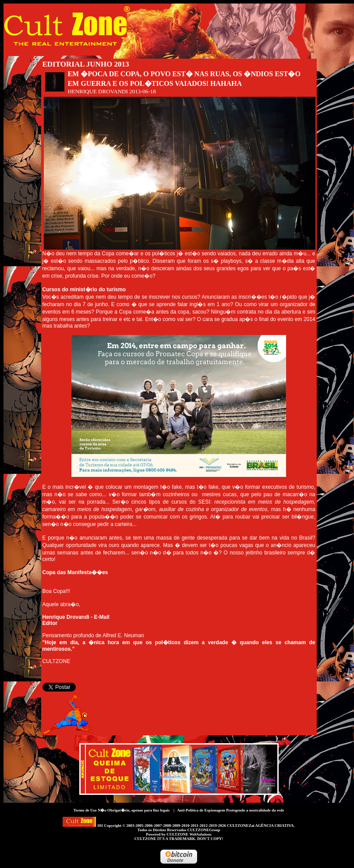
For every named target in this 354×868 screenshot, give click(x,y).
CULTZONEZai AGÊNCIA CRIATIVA (260, 826)
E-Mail (102, 617)
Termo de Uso (85, 810)
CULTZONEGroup (204, 830)
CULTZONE (189, 834)
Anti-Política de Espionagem (201, 810)
